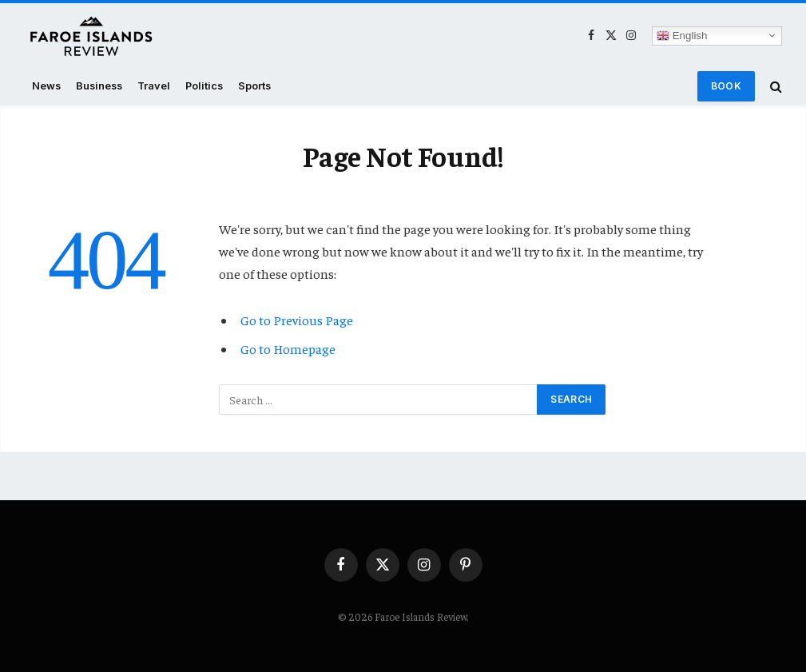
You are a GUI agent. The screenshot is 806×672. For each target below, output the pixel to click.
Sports (254, 86)
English (682, 35)
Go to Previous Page (297, 320)
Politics (204, 86)
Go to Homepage (288, 349)
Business (99, 86)
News (46, 86)
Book (726, 86)
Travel (154, 86)
